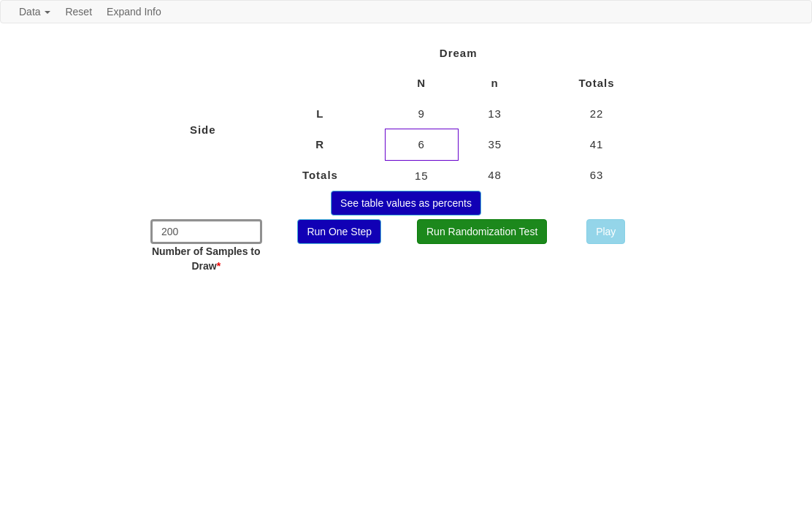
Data (35, 12)
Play (606, 232)
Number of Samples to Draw (206, 259)
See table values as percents (406, 203)
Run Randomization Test (482, 232)
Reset (78, 12)
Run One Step (339, 232)
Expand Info (134, 12)
